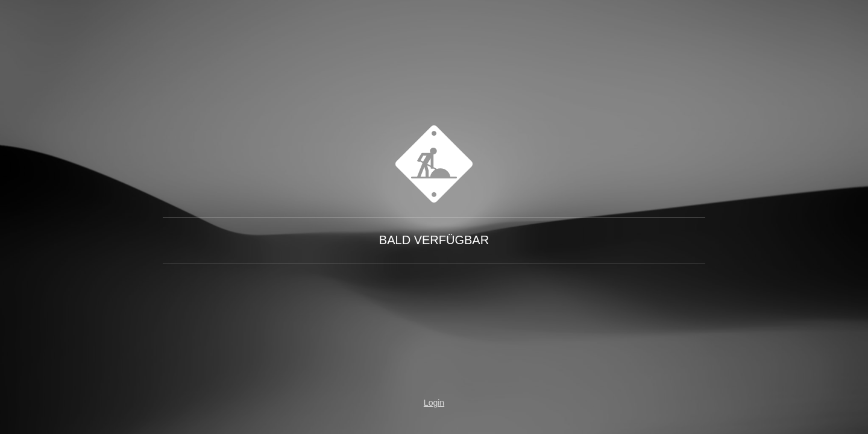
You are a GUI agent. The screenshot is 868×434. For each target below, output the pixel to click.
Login (434, 403)
